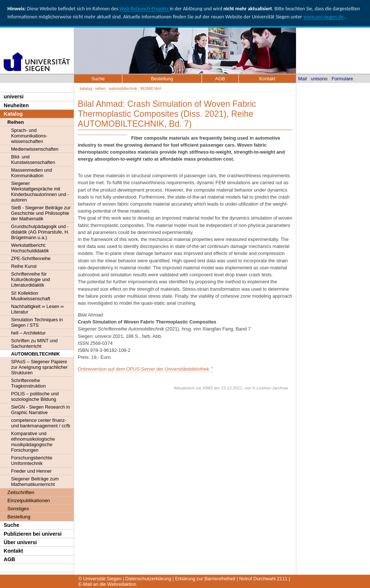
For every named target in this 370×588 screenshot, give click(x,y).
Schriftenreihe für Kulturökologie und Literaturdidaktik (30, 279)
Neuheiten (16, 105)
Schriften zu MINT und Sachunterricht (34, 343)
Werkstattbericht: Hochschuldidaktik (30, 248)
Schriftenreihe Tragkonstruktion (28, 383)
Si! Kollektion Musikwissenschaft (31, 296)
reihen (100, 89)
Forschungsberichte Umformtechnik (32, 461)
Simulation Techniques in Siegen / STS (37, 322)
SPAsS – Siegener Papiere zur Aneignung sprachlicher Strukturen (39, 367)
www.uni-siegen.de (324, 17)
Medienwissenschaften (35, 149)
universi (14, 97)
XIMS (207, 388)
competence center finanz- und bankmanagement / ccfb (41, 423)
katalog (86, 89)
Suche (11, 525)
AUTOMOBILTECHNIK (35, 354)
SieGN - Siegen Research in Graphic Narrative (41, 410)
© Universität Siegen (100, 579)
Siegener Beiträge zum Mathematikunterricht (35, 482)
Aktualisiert (184, 388)
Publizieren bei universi (33, 534)
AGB (9, 559)
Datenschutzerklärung (148, 579)
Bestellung (19, 517)
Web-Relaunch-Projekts (144, 9)
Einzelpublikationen (29, 500)
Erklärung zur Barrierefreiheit (205, 579)
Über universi (20, 542)
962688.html (151, 89)
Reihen (16, 122)
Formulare (342, 79)
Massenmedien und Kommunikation (32, 173)
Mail (302, 79)
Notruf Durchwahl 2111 (263, 579)
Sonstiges (18, 509)
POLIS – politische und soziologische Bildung (35, 396)
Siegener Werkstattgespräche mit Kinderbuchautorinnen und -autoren (40, 192)
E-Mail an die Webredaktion (107, 584)
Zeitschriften (21, 492)
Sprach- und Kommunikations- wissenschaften (29, 136)
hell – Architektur (28, 333)
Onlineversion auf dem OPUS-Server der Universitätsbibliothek (143, 369)
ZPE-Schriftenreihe (31, 258)
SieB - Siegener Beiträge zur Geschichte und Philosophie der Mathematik (41, 213)
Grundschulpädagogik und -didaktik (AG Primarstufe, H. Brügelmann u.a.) (40, 232)
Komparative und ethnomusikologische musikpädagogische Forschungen (33, 442)
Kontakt (13, 551)
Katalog (13, 114)
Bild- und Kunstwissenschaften (33, 160)
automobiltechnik (123, 89)
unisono (319, 79)
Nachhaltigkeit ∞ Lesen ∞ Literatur (37, 309)
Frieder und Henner (31, 471)
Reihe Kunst (24, 266)
